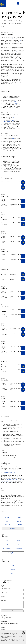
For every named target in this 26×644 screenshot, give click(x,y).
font (13, 120)
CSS (15, 102)
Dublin (4, 398)
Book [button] (23, 182)
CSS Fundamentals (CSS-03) (10, 473)
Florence (4, 251)
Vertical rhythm (6, 122)
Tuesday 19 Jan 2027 (4, 242)
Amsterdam (6, 307)
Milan (3, 215)
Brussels (4, 380)
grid (14, 117)
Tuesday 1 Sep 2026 (4, 200)
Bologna (4, 288)
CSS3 (13, 39)
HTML (20, 40)
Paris (3, 343)
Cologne (4, 362)
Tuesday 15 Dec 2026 (4, 205)
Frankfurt (5, 270)
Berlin (3, 325)
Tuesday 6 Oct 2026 (4, 237)
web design (16, 52)
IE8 (16, 103)
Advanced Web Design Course (14, 480)
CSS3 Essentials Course (7, 481)
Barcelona (5, 196)
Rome (4, 233)
